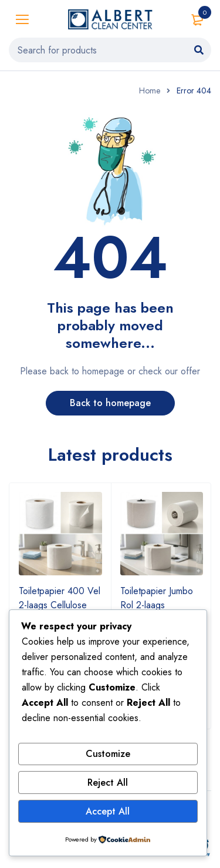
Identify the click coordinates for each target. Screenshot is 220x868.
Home (150, 91)
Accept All (108, 811)
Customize (108, 754)
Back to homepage (110, 403)
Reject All (108, 782)
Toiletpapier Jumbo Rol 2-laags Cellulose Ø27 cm (157, 605)
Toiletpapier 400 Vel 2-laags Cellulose (60, 598)
